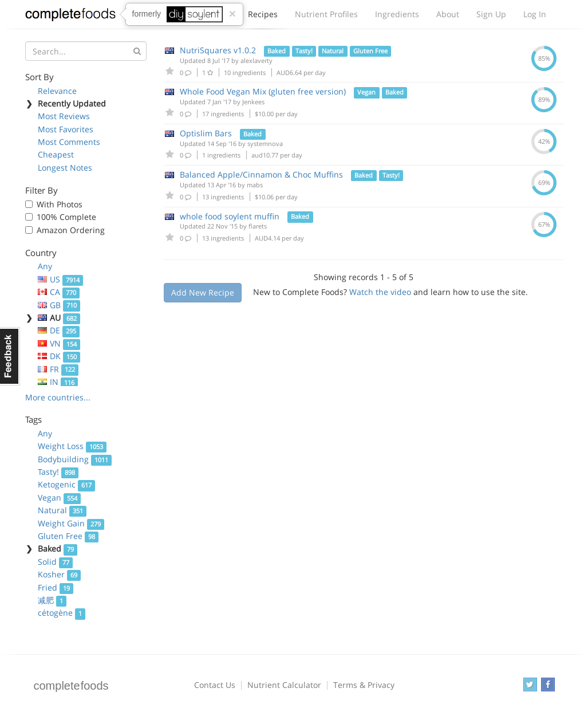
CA (59, 292)
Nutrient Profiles (326, 14)
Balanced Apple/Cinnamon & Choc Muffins (261, 174)
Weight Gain (71, 523)
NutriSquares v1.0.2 (218, 50)
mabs (255, 185)
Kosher (60, 574)
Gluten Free (68, 536)
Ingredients (397, 14)
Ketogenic (67, 484)
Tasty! (58, 472)
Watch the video (380, 292)
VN (59, 343)
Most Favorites (66, 129)
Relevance (57, 91)
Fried (56, 587)
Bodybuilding (75, 459)
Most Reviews (64, 116)
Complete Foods (70, 17)
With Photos (60, 204)
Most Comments (69, 142)
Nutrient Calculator (284, 685)
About (448, 14)
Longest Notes (65, 168)
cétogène (62, 613)
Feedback (10, 356)
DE (59, 330)
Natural (62, 510)
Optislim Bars (206, 133)
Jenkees (253, 102)
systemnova (265, 143)
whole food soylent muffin (230, 216)
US (61, 279)
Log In (535, 14)
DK (59, 356)
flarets (258, 226)
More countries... (58, 397)
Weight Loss (72, 446)
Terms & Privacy (364, 685)
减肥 (52, 600)
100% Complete (66, 217)
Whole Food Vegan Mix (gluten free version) (263, 91)
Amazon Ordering (71, 230)
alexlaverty (256, 60)
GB (59, 305)
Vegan (60, 497)
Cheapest (56, 154)
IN (58, 382)
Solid (56, 562)
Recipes (263, 17)
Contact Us (215, 685)
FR (58, 369)
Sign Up (491, 14)
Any (45, 266)
